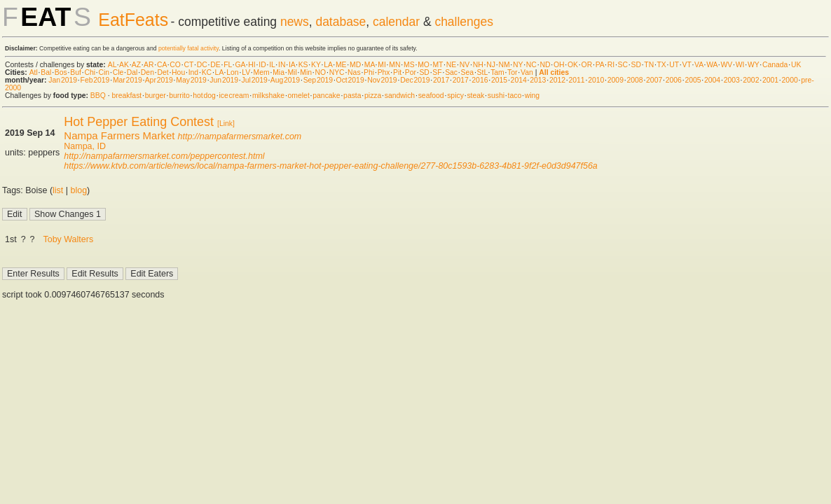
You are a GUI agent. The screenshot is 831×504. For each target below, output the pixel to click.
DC (202, 65)
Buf (76, 72)
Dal (132, 72)
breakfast (126, 96)
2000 (790, 80)
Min (306, 72)
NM (504, 65)
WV (726, 65)
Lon (232, 72)
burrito (179, 96)
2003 (732, 80)
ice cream (234, 96)
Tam (497, 72)
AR (149, 65)
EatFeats (133, 20)
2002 (751, 80)
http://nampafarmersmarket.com (240, 136)
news (295, 22)
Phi (369, 72)
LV (246, 72)
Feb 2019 (95, 80)
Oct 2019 (350, 80)
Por (411, 72)
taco (515, 96)
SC (623, 65)
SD (636, 65)
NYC (337, 72)
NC (531, 65)
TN (649, 65)
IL (272, 65)
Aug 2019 (285, 80)
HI (252, 65)
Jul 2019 (255, 80)
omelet (299, 96)
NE (451, 65)
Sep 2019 (318, 80)
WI (740, 65)
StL (482, 72)
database (341, 22)
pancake (326, 96)
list (58, 190)
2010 (596, 80)
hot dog (204, 96)
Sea (468, 72)
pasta (352, 96)
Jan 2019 (63, 80)
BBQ (98, 96)
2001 (770, 80)
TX (662, 65)
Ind (193, 72)
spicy (455, 96)
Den (147, 72)
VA (699, 65)
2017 (441, 80)
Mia (279, 72)
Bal (46, 72)
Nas (354, 72)
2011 (577, 80)
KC (207, 72)
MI (382, 65)
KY (316, 65)
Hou (178, 72)
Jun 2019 (224, 80)
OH (559, 65)
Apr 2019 (159, 80)
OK (573, 65)
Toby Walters (69, 239)
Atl (34, 72)
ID (262, 65)
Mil (292, 72)
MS (409, 65)
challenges (464, 22)
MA (370, 65)
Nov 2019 (382, 80)
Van (527, 72)
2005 (693, 80)
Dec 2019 (415, 80)
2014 (519, 80)
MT (438, 65)
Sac (451, 72)
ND (545, 65)
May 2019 (191, 80)
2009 (616, 80)
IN (282, 65)
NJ (491, 65)
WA (712, 65)
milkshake (268, 96)
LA (328, 65)
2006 (674, 80)
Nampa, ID (85, 146)
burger (156, 96)
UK (796, 65)
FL (228, 65)
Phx (384, 72)
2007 (654, 80)
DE (215, 65)
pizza (373, 96)
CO (175, 65)
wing (532, 96)
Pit (397, 72)
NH (478, 65)
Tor (512, 72)
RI (611, 65)
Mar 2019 (128, 80)
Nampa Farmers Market (119, 135)
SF (437, 72)
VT (687, 65)
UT (674, 65)
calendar (396, 22)
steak (475, 96)
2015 (499, 80)
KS (303, 65)
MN (394, 65)
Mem (262, 72)
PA (600, 65)
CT (188, 65)
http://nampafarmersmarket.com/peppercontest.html (164, 156)
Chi (90, 72)
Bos (61, 72)
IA (292, 65)
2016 (480, 80)
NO (321, 72)
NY (518, 65)
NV (465, 65)
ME (341, 65)
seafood (431, 96)
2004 (712, 80)
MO (424, 65)
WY (754, 65)
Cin (104, 72)
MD (355, 65)
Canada (775, 65)
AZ (136, 65)
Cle (118, 72)
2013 (538, 80)
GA (240, 65)
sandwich (400, 96)
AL (112, 65)
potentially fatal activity (188, 48)
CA (162, 65)
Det (163, 72)
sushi (496, 96)
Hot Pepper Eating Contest (139, 122)
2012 (557, 80)
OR (587, 65)
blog (79, 190)
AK (124, 65)
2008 (634, 80)
